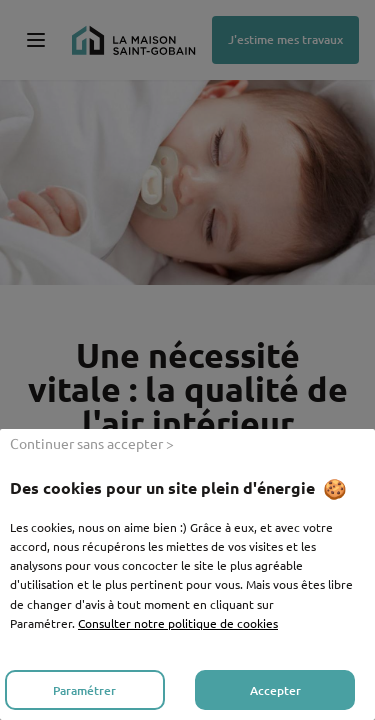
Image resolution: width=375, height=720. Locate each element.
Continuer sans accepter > (92, 443)
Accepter (275, 690)
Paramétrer (84, 690)
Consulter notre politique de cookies (178, 623)
